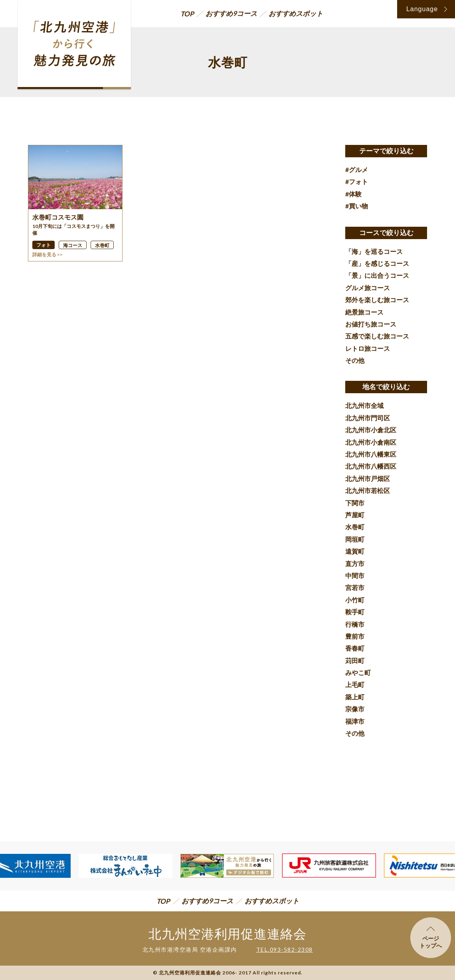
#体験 (353, 194)
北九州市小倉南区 (371, 442)
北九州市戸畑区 (368, 478)
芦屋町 (355, 515)
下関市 (355, 503)
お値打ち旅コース (371, 324)
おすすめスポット (296, 13)
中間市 (355, 575)
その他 (355, 360)
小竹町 (355, 600)
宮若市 (355, 587)
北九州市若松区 (368, 490)
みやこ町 (358, 672)
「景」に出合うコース (377, 275)
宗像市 (355, 709)
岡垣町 (355, 539)
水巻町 (355, 527)
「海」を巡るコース (374, 251)
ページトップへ (431, 938)
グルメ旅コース (368, 288)
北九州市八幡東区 (371, 454)
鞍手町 (355, 612)
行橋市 (355, 624)
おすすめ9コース (231, 13)
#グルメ (357, 169)
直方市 (355, 563)
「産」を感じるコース (377, 263)
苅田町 (355, 660)
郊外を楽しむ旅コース (377, 300)
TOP (187, 14)
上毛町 (355, 684)
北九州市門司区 (368, 418)
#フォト (357, 181)
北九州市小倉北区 (371, 430)
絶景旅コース (364, 312)
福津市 (355, 721)
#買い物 (357, 206)
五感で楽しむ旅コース (377, 336)
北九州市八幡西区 (371, 466)
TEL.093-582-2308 (285, 949)
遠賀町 (355, 551)
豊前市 (355, 636)
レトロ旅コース (368, 348)
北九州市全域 (364, 405)
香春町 (355, 648)
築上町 (355, 697)
